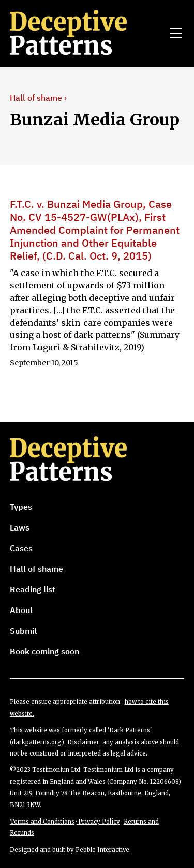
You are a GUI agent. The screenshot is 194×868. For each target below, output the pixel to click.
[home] (83, 33)
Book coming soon (44, 651)
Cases (21, 548)
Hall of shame (36, 569)
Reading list (33, 589)
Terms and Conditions (42, 822)
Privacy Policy (98, 822)
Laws (20, 527)
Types (21, 507)
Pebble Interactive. (103, 850)
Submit (24, 631)
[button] (174, 33)
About (21, 610)
